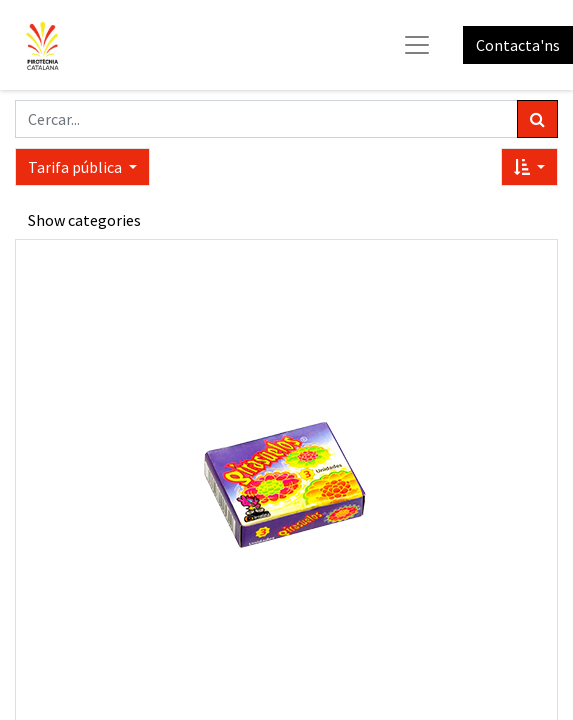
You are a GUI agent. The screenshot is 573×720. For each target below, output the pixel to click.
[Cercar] (537, 119)
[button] (529, 167)
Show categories (84, 220)
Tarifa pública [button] (76, 167)
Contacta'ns (518, 45)
